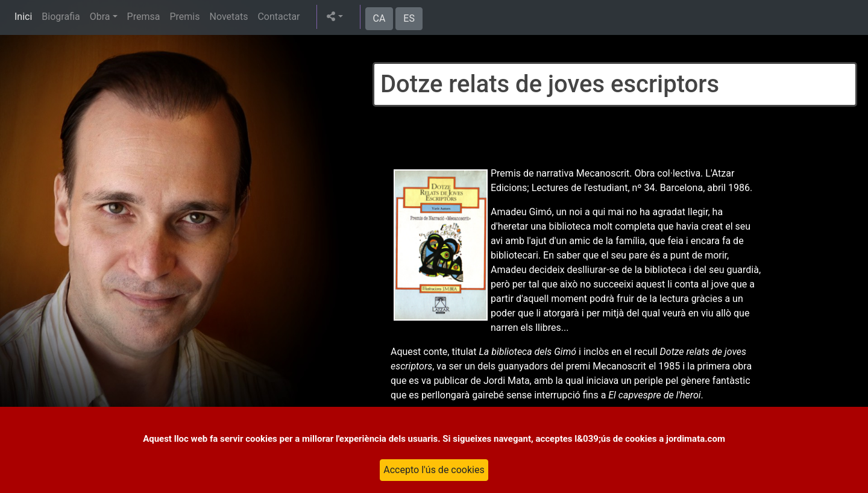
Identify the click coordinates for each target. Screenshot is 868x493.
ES (409, 18)
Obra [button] (100, 17)
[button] (335, 17)
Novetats (228, 17)
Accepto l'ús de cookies (434, 470)
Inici (23, 17)
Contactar (278, 17)
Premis (184, 17)
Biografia (61, 17)
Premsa (144, 17)
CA (379, 18)
